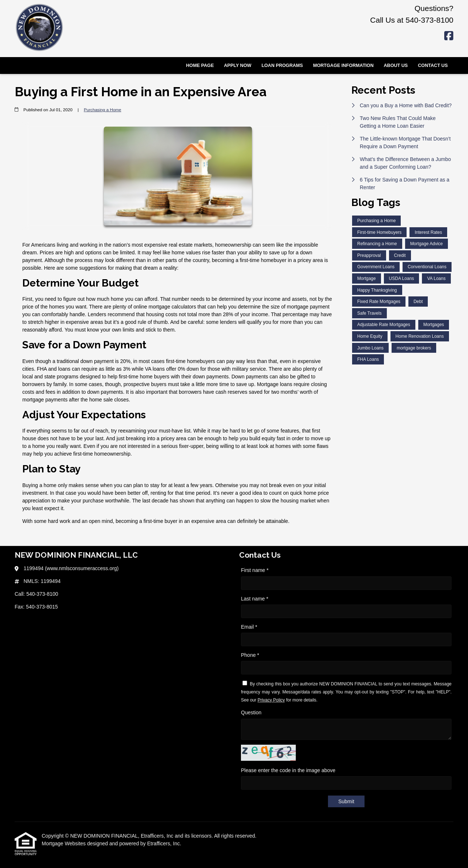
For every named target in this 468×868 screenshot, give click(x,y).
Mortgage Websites (64, 843)
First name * (255, 570)
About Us (396, 66)
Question (251, 712)
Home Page (200, 66)
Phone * (250, 655)
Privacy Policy (271, 700)
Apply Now (238, 66)
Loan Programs (282, 66)
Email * (249, 627)
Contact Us (433, 66)
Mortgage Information (343, 66)
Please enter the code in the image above (288, 770)
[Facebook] (449, 36)
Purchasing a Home (102, 110)
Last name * (255, 599)
